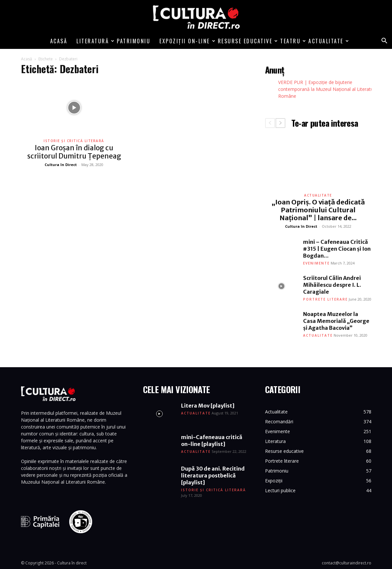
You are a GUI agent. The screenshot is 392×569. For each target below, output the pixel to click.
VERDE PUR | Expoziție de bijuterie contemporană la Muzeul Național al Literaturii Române (328, 89)
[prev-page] (270, 123)
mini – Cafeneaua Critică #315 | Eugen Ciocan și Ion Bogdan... (337, 249)
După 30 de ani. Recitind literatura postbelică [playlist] (213, 475)
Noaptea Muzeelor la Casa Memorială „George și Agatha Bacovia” (336, 321)
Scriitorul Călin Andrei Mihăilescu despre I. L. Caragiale (332, 285)
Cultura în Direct (61, 165)
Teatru (292, 41)
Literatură (94, 41)
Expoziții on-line (186, 41)
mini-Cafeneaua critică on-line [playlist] (212, 441)
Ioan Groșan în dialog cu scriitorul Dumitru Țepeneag (74, 152)
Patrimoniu (134, 41)
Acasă (59, 41)
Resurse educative (247, 41)
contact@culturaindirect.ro (347, 563)
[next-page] (280, 123)
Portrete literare (325, 299)
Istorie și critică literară (74, 141)
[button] (384, 42)
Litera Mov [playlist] (208, 406)
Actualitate (328, 41)
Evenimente (316, 263)
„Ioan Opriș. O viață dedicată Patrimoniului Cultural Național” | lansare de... (318, 210)
